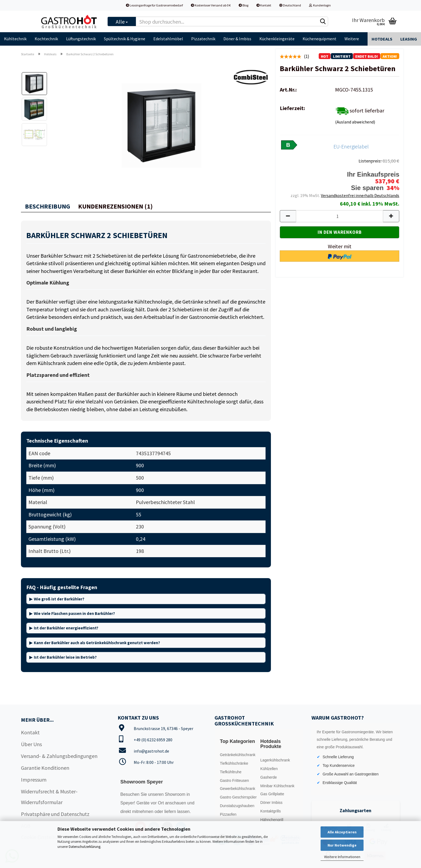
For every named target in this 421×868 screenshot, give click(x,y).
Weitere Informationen (342, 857)
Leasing (409, 39)
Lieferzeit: (292, 108)
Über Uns (31, 744)
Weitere (352, 39)
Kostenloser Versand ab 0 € (211, 5)
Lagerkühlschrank (275, 760)
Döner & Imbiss (237, 39)
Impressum (34, 780)
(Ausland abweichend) (355, 122)
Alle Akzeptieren (342, 832)
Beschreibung (48, 206)
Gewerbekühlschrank (238, 789)
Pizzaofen (228, 814)
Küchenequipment (320, 39)
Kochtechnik (46, 39)
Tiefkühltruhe (231, 772)
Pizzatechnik (203, 39)
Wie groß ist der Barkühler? (59, 599)
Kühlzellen (269, 769)
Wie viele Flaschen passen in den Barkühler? (74, 613)
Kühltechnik (15, 39)
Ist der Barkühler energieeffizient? (66, 628)
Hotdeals (382, 39)
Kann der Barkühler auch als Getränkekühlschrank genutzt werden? (97, 643)
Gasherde (269, 777)
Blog (244, 5)
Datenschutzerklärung (85, 847)
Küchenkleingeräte (277, 39)
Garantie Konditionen (45, 768)
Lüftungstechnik (81, 39)
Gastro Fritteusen (234, 781)
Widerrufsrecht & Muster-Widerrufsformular (49, 797)
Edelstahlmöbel (168, 39)
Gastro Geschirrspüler (238, 797)
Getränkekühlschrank (238, 755)
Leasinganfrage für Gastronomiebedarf (154, 5)
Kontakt (264, 5)
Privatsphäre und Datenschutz (55, 814)
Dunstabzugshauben (237, 806)
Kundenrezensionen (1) (115, 206)
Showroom (176, 794)
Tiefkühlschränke (234, 763)
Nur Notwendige (342, 845)
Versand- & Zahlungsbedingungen (59, 756)
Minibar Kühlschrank (277, 786)
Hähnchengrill (272, 820)
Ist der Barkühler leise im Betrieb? (65, 657)
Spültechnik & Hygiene (125, 39)
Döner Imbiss (271, 803)
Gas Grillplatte (272, 794)
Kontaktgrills (271, 811)
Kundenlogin (320, 5)
